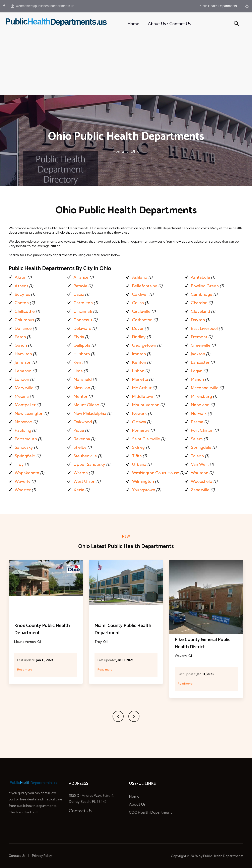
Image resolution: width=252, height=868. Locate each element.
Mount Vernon (146, 405)
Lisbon (138, 371)
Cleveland (200, 311)
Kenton (139, 362)
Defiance (23, 328)
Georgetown (144, 345)
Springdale (201, 447)
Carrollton (83, 303)
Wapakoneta (27, 473)
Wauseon (200, 473)
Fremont (199, 337)
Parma (197, 422)
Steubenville (85, 456)
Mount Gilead (86, 405)
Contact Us (80, 811)
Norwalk (199, 413)
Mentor (80, 396)
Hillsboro (82, 354)
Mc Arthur (142, 388)
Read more (25, 669)
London (22, 379)
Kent (78, 362)
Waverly (23, 481)
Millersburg (201, 396)
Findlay (139, 337)
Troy (19, 464)
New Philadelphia (90, 413)
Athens (21, 286)
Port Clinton (202, 430)
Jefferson (23, 362)
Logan (197, 371)
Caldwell (140, 294)
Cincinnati (83, 311)
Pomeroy (141, 430)
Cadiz (79, 294)
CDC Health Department (150, 812)
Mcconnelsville (205, 388)
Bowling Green (205, 286)
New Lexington (29, 413)
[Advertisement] (126, 65)
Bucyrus (22, 294)
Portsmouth (26, 439)
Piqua (79, 430)
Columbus (24, 320)
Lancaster (200, 362)
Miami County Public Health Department (123, 629)
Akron (21, 277)
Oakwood (83, 422)
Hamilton (23, 354)
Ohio (135, 151)
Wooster (23, 490)
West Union (84, 481)
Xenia (79, 490)
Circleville (141, 311)
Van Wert (200, 464)
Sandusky (24, 447)
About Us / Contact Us (169, 24)
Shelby (80, 447)
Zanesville (200, 490)
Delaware (82, 328)
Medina (22, 396)
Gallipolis (82, 345)
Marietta (140, 379)
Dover (138, 328)
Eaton (20, 337)
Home (133, 24)
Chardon (199, 303)
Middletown (143, 396)
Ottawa (139, 422)
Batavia (80, 286)
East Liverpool (204, 328)
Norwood (23, 422)
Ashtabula (200, 277)
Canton (22, 303)
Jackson (198, 354)
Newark (139, 413)
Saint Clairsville (146, 439)
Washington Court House (156, 473)
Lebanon (23, 371)
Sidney (138, 447)
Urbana (139, 464)
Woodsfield (202, 481)
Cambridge (202, 294)
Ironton (139, 354)
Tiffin (137, 456)
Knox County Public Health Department (42, 629)
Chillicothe (25, 311)
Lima (78, 371)
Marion (197, 379)
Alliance (81, 277)
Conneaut (83, 320)
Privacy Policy (42, 856)
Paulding (23, 430)
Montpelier (25, 405)
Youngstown (144, 490)
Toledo (197, 456)
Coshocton (142, 320)
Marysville (24, 388)
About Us (137, 804)
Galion (21, 345)
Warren (81, 473)
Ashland (140, 277)
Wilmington (143, 481)
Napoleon (200, 405)
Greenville (201, 345)
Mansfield (83, 379)
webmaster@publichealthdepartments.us (43, 6)
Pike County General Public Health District (203, 643)
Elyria (79, 337)
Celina (138, 303)
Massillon (82, 388)
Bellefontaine (145, 286)
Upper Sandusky (89, 464)
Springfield (25, 456)
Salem (197, 439)
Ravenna (82, 439)
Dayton (198, 320)
